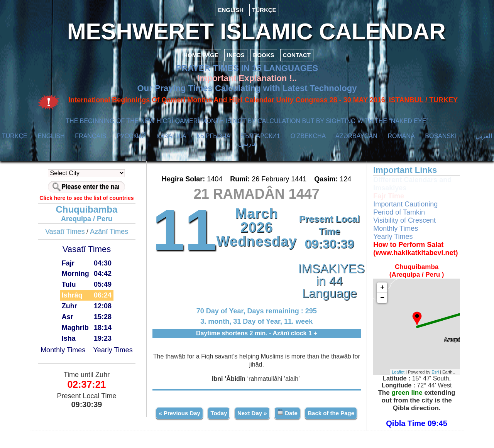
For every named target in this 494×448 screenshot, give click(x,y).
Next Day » (281, 416)
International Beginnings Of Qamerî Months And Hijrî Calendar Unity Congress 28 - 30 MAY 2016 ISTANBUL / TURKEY (263, 103)
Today (247, 416)
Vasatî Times (69, 235)
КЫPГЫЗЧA (213, 139)
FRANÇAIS (91, 139)
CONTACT (297, 58)
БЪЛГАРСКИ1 (260, 139)
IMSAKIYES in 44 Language (328, 284)
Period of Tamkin (396, 215)
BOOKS (264, 58)
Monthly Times (66, 353)
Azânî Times (113, 235)
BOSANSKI (441, 139)
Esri (433, 375)
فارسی (247, 147)
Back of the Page (257, 434)
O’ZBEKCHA (308, 139)
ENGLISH (231, 10)
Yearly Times (117, 353)
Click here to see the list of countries (90, 201)
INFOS (236, 58)
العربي (484, 139)
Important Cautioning (403, 207)
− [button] (380, 301)
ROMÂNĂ (401, 139)
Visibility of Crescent (402, 223)
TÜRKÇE (264, 10)
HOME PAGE (201, 58)
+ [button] (380, 291)
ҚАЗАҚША (171, 139)
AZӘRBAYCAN (356, 139)
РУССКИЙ (131, 139)
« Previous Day (208, 416)
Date (316, 415)
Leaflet (396, 375)
